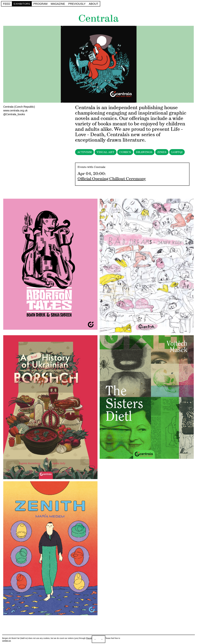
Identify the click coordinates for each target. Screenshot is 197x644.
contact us (6, 641)
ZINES (162, 152)
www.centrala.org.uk (15, 110)
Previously (77, 4)
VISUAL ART (106, 152)
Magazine (58, 4)
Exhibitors (22, 4)
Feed (7, 4)
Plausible (90, 638)
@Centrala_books (14, 114)
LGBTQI (177, 152)
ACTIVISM (84, 152)
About (94, 4)
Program (40, 4)
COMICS (125, 152)
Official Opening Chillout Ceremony (112, 179)
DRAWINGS (144, 152)
